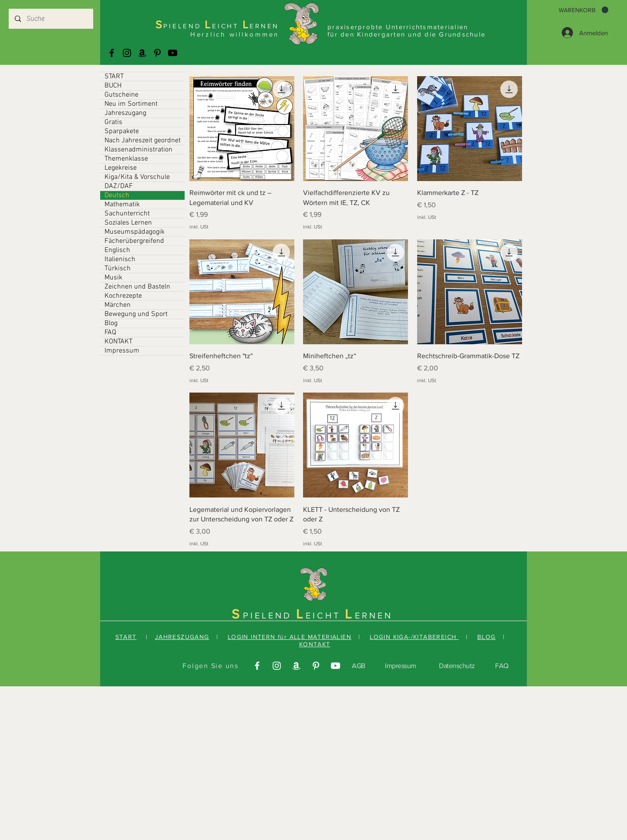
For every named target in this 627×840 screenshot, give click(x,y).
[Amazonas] (142, 53)
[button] (583, 10)
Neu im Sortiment (131, 104)
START (114, 77)
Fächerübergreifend (134, 241)
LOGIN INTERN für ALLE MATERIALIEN (290, 637)
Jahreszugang (125, 113)
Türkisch (118, 269)
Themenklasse (126, 159)
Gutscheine (121, 95)
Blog (111, 323)
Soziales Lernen (128, 223)
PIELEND (270, 615)
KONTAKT (118, 342)
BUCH (113, 86)
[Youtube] (173, 53)
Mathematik (122, 205)
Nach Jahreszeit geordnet (143, 141)
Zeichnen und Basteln (137, 287)
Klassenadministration (138, 150)
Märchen (118, 305)
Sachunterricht (127, 214)
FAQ (110, 333)
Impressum (122, 351)
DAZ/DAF (119, 186)
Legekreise (121, 168)
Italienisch (120, 259)
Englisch (117, 250)
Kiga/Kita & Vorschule (137, 177)
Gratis (113, 122)
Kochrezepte (123, 296)
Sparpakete (122, 131)
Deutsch (117, 195)
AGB (359, 666)
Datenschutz (457, 666)
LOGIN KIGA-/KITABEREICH (414, 637)
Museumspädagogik (135, 232)
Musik (113, 278)
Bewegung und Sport (136, 314)
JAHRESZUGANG (182, 637)
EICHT (325, 615)
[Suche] (51, 19)
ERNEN (374, 615)
